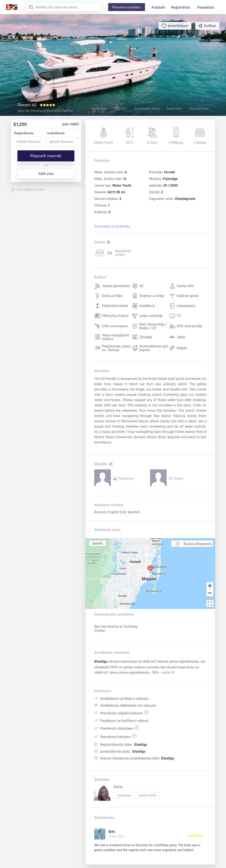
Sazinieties (124, 795)
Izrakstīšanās (56, 133)
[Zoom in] (210, 586)
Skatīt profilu (148, 795)
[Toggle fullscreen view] (210, 604)
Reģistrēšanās (24, 133)
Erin (112, 832)
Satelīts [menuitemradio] (98, 543)
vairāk (168, 672)
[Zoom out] (210, 593)
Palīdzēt (158, 7)
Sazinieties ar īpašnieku (112, 226)
